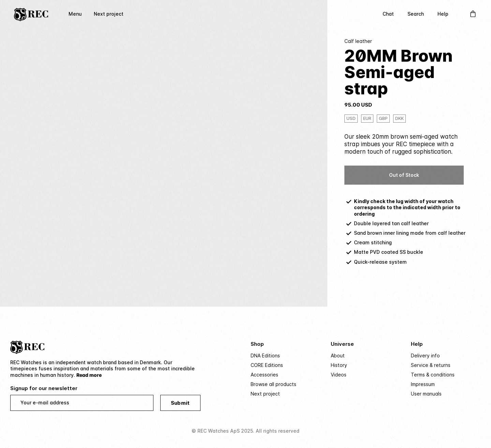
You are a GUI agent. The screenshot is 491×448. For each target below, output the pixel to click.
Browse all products (273, 384)
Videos (339, 375)
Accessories (264, 375)
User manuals (426, 394)
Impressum (423, 384)
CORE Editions (267, 365)
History (339, 365)
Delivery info (425, 356)
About (338, 356)
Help (443, 14)
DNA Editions (265, 356)
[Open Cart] (473, 14)
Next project (109, 14)
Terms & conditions (433, 375)
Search (416, 14)
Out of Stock (404, 175)
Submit (180, 403)
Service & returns (431, 365)
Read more (89, 375)
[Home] (31, 14)
